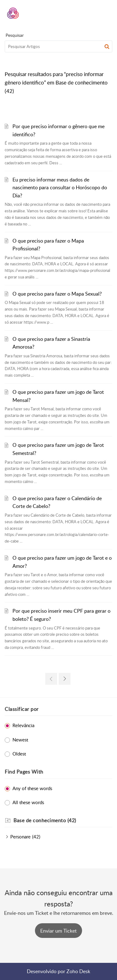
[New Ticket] (58, 931)
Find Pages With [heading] (24, 772)
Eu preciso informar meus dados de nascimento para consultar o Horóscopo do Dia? (60, 188)
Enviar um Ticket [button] (58, 931)
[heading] (63, 821)
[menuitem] (91, 13)
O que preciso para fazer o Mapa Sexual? (57, 294)
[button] (91, 13)
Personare (20, 837)
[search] (58, 46)
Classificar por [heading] (22, 709)
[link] (51, 679)
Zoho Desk (78, 971)
